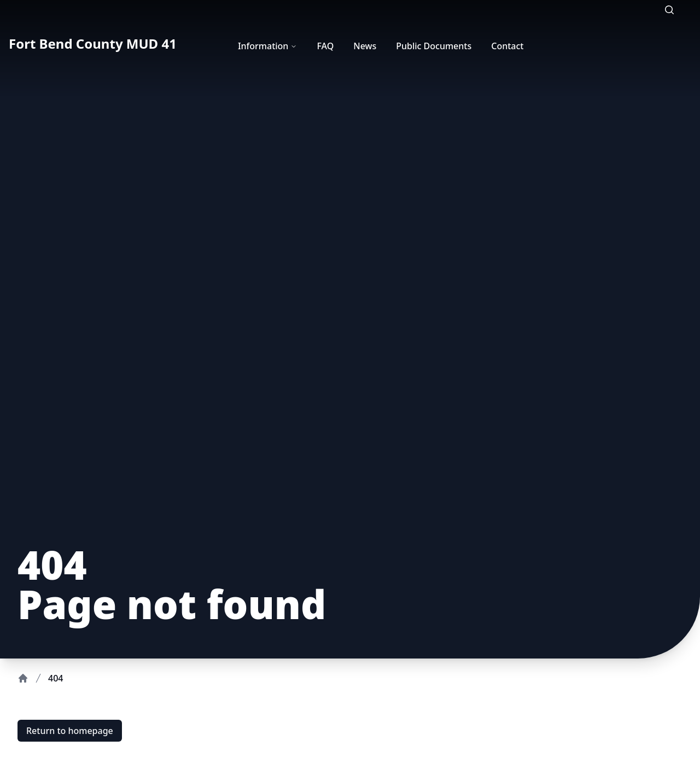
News (365, 46)
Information (268, 46)
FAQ (325, 46)
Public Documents (434, 46)
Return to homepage (70, 731)
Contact (507, 46)
